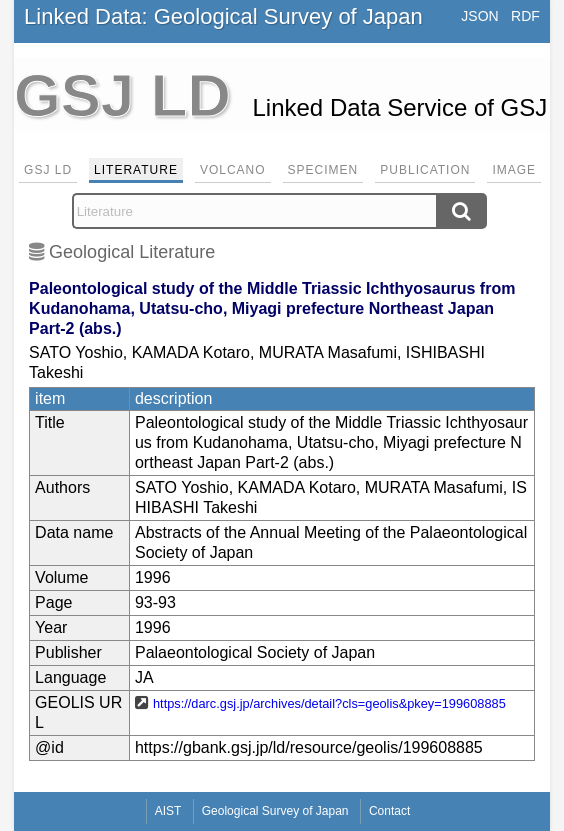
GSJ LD (48, 170)
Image (514, 170)
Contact (389, 811)
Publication (425, 170)
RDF (525, 16)
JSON (479, 16)
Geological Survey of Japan (275, 811)
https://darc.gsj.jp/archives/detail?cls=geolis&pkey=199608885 (329, 703)
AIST (168, 811)
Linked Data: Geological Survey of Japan (223, 16)
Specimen (323, 170)
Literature (136, 170)
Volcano (233, 170)
